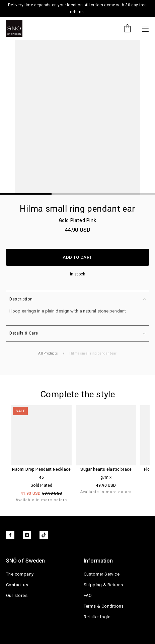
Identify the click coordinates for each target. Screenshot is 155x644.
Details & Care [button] (77, 333)
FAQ (88, 595)
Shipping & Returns (103, 585)
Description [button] (77, 299)
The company (20, 574)
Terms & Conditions (104, 606)
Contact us (17, 585)
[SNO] (14, 28)
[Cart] (124, 28)
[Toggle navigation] (145, 28)
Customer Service (102, 574)
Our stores (17, 595)
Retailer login (97, 617)
